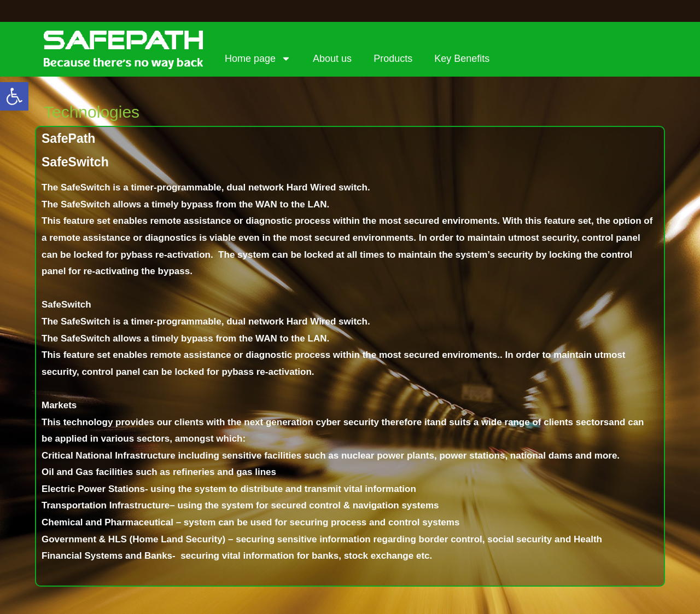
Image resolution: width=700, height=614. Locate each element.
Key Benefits (462, 59)
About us (332, 59)
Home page (258, 59)
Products (393, 59)
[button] (14, 96)
